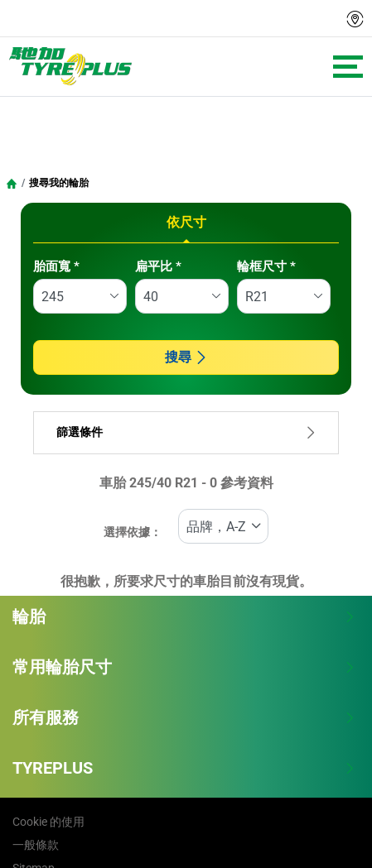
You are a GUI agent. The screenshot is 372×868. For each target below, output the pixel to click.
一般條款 (36, 845)
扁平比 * (158, 266)
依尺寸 (186, 222)
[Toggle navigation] (348, 67)
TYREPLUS (184, 768)
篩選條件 (186, 432)
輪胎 (184, 616)
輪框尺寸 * (266, 266)
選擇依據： (133, 532)
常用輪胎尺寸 (184, 667)
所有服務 (184, 717)
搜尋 (186, 357)
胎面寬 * (56, 266)
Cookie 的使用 (48, 822)
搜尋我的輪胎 (59, 183)
